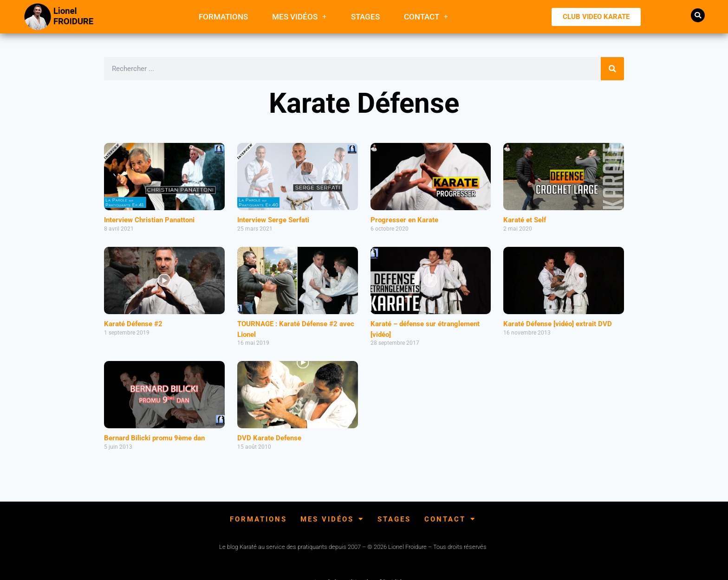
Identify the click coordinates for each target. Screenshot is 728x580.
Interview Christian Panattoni (149, 220)
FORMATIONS (223, 17)
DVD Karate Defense (269, 438)
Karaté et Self (525, 220)
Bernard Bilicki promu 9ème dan (154, 438)
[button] (698, 15)
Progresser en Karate (404, 220)
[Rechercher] (612, 69)
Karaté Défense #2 (133, 324)
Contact (426, 16)
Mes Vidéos (299, 16)
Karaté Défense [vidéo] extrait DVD (558, 324)
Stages (365, 17)
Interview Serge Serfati (273, 220)
